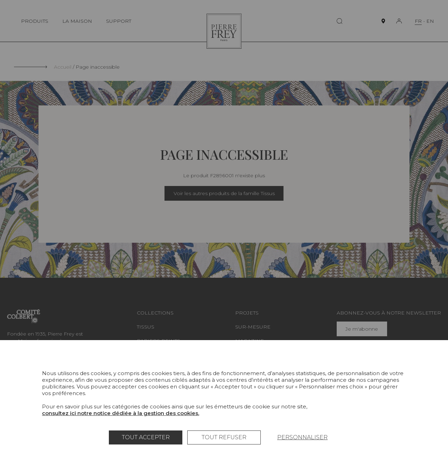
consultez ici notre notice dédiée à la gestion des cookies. (121, 413)
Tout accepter (146, 437)
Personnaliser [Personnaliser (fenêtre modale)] (302, 437)
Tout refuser (224, 437)
